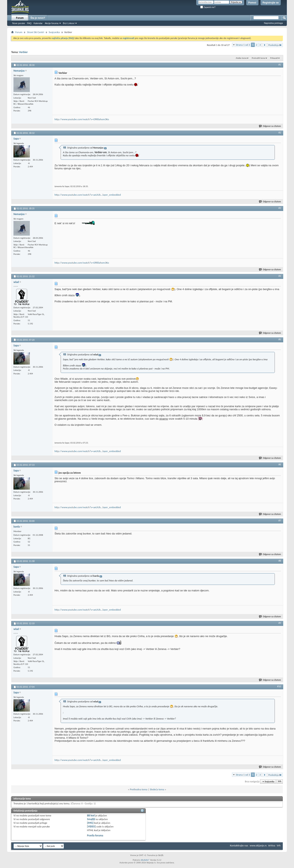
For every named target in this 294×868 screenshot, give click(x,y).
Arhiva (272, 845)
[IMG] (90, 823)
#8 (280, 561)
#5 (280, 339)
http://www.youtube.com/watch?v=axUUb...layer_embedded (88, 195)
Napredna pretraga (273, 23)
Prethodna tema (139, 789)
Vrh (280, 782)
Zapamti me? (208, 7)
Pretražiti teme (258, 58)
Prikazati (274, 58)
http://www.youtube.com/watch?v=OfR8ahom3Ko (82, 119)
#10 (279, 686)
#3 (280, 208)
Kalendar (38, 23)
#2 (280, 133)
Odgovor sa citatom (270, 126)
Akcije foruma (52, 23)
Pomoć (252, 3)
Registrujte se (271, 3)
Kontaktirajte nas (239, 845)
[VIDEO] (91, 826)
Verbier (23, 52)
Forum (20, 18)
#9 (280, 623)
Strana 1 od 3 (243, 45)
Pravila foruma (95, 835)
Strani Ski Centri (35, 32)
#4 (280, 276)
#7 (280, 521)
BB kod (91, 815)
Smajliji (91, 819)
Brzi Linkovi (69, 23)
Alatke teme (241, 58)
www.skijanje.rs (258, 845)
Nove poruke (19, 23)
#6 (280, 464)
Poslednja (275, 45)
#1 (280, 65)
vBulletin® (145, 860)
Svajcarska (54, 32)
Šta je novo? (38, 18)
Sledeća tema (157, 789)
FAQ (29, 23)
